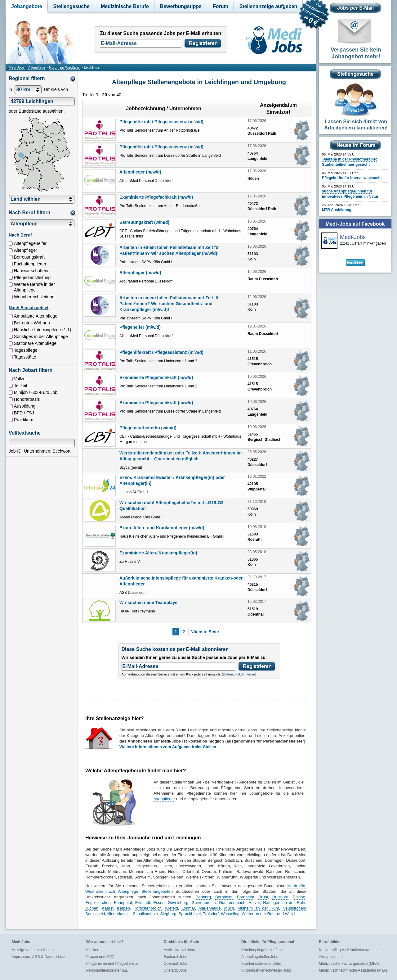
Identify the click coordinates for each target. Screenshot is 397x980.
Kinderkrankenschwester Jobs (266, 970)
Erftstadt (143, 903)
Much (229, 908)
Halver (254, 903)
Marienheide (210, 908)
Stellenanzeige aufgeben (268, 6)
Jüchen (92, 908)
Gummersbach (232, 903)
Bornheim (246, 897)
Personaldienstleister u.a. (107, 970)
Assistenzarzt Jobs (179, 950)
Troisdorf (211, 914)
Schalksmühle (145, 914)
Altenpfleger (164, 799)
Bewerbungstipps (181, 6)
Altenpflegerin (330, 957)
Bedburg (203, 897)
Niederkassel (119, 914)
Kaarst (108, 908)
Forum (221, 6)
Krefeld (171, 908)
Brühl (263, 897)
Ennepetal (123, 903)
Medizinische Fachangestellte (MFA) (349, 964)
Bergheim (224, 897)
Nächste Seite (205, 632)
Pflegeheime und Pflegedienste (112, 964)
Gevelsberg (178, 903)
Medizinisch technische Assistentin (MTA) (353, 970)
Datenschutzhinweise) (240, 674)
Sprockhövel (190, 914)
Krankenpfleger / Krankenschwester (348, 950)
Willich (291, 914)
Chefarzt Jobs (175, 970)
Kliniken (93, 950)
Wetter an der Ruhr (259, 914)
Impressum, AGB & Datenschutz (38, 957)
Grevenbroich (203, 903)
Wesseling (230, 914)
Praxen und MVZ (100, 957)
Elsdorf (299, 897)
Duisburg (280, 897)
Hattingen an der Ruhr (284, 903)
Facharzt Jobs (175, 957)
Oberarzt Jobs (175, 964)
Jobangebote (27, 6)
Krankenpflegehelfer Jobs (262, 950)
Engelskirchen (98, 903)
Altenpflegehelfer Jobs (260, 957)
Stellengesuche (71, 6)
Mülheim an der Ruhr (258, 908)
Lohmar (188, 908)
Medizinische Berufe (125, 6)
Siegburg (168, 914)
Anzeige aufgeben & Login (34, 950)
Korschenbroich (148, 908)
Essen (159, 903)
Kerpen (123, 908)
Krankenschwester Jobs (261, 964)
